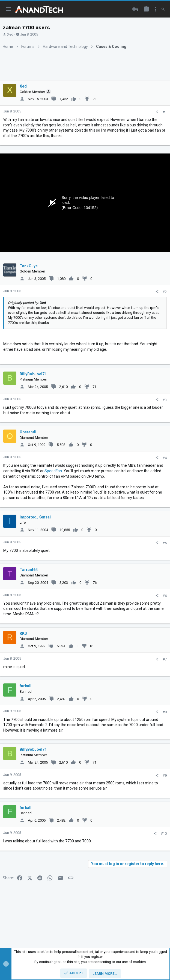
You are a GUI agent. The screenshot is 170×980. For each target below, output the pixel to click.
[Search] (163, 9)
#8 (165, 712)
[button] (8, 9)
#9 (165, 775)
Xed (10, 34)
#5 (165, 543)
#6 (165, 596)
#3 (165, 400)
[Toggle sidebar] (155, 9)
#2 (165, 292)
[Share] (157, 112)
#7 (165, 659)
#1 (165, 112)
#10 (164, 833)
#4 (165, 458)
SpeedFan (53, 471)
